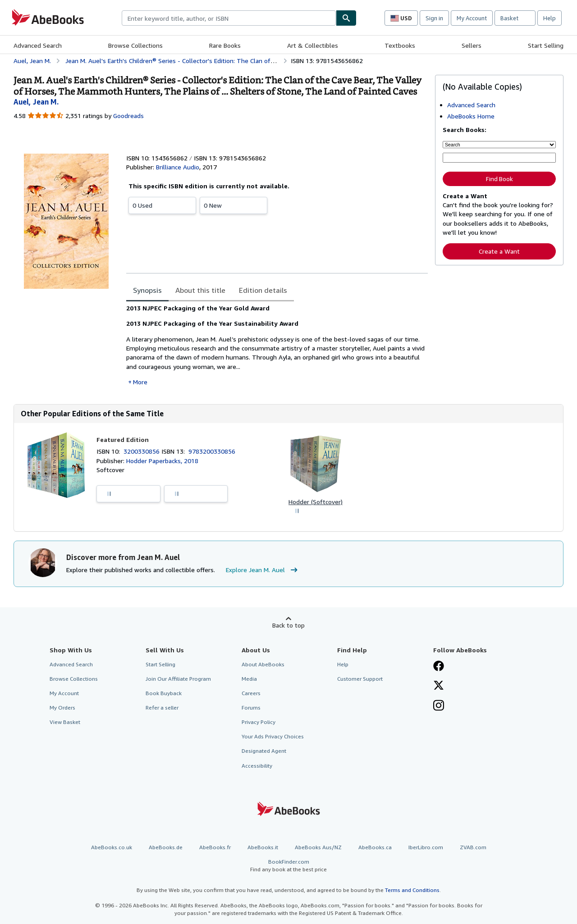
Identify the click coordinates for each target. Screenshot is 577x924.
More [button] (140, 382)
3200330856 (142, 451)
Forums (251, 708)
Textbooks (400, 45)
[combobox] (229, 18)
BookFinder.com (288, 866)
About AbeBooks (263, 664)
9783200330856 (212, 451)
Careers (251, 693)
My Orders (62, 708)
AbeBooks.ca (375, 847)
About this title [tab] (200, 290)
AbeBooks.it (263, 847)
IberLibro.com (426, 847)
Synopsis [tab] (147, 290)
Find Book (499, 179)
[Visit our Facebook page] (439, 667)
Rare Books (225, 45)
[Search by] (499, 145)
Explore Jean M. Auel (263, 570)
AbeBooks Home (471, 116)
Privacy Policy (259, 722)
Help (550, 18)
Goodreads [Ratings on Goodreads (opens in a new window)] (128, 116)
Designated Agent (264, 751)
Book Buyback (164, 693)
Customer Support (360, 679)
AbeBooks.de (166, 847)
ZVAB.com (473, 847)
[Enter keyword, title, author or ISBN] (499, 158)
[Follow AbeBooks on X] (439, 686)
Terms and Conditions (412, 890)
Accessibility (257, 766)
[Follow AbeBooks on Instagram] (439, 706)
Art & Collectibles (313, 45)
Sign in (434, 18)
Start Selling (546, 45)
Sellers (472, 45)
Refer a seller (162, 708)
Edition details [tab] (263, 290)
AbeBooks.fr (215, 847)
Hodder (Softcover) (316, 502)
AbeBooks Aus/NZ (318, 847)
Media (249, 679)
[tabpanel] (277, 345)
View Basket (65, 722)
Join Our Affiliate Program (178, 679)
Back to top (288, 625)
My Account (472, 18)
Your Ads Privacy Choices (273, 736)
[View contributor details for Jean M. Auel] (36, 102)
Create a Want (499, 251)
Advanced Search (38, 45)
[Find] (346, 18)
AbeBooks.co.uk (112, 847)
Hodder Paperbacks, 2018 (162, 461)
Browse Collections (135, 45)
